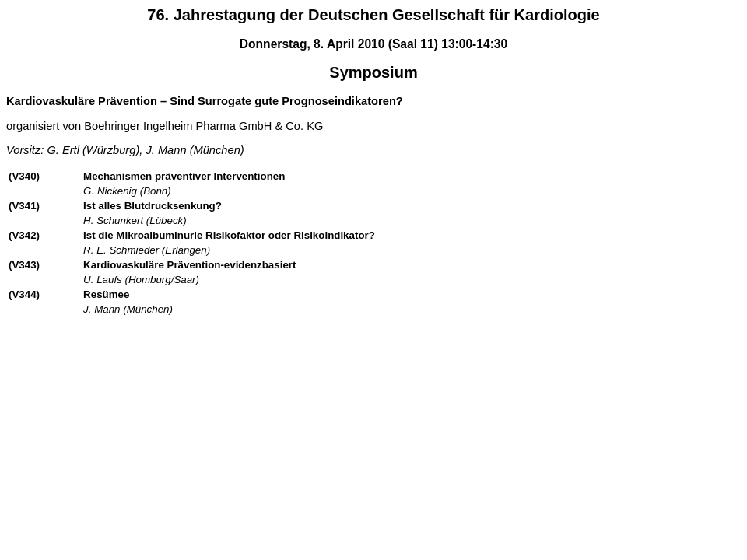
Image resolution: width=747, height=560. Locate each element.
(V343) (24, 265)
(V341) (24, 206)
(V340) (24, 176)
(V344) (24, 294)
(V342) (24, 235)
